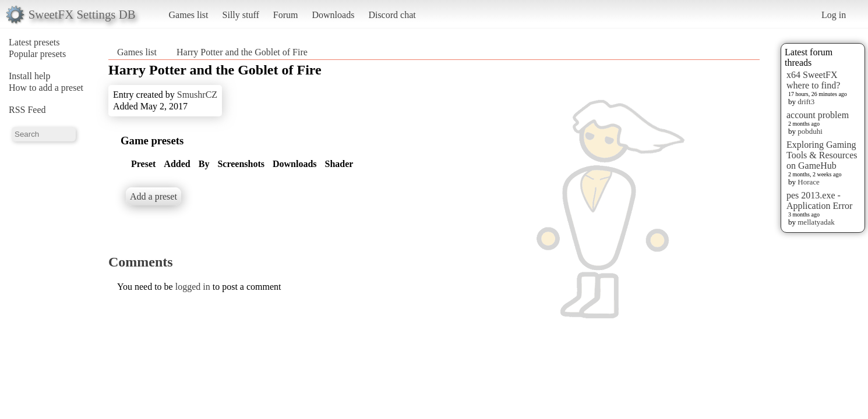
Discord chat (392, 15)
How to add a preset (46, 88)
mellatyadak (816, 222)
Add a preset (154, 196)
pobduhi (810, 131)
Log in (834, 15)
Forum (286, 15)
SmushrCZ (197, 95)
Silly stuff (241, 15)
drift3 (806, 102)
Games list (189, 15)
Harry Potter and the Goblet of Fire (242, 52)
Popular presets (37, 54)
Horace (809, 182)
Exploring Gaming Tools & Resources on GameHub (822, 155)
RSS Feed (27, 110)
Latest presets (34, 42)
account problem (818, 115)
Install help (30, 76)
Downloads (333, 15)
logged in (193, 287)
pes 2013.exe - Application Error (819, 200)
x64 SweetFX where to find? (813, 80)
